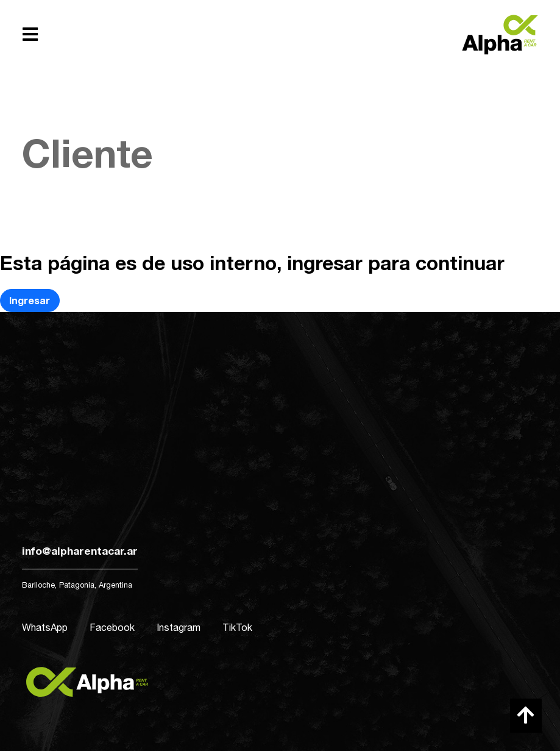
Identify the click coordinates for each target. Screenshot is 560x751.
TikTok (237, 627)
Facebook (112, 627)
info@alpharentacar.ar (80, 551)
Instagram (179, 627)
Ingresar (30, 300)
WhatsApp (45, 627)
